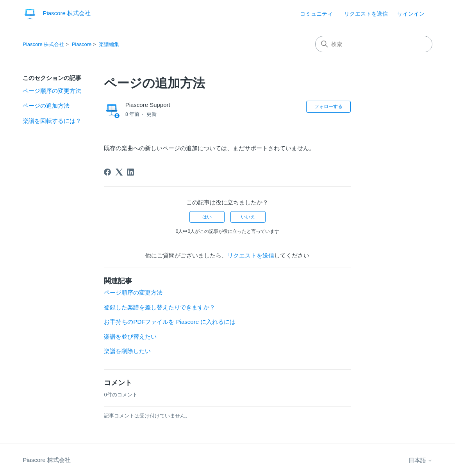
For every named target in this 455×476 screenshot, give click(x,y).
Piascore (82, 44)
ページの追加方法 (46, 106)
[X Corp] (119, 172)
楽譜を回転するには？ (52, 121)
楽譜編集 (109, 44)
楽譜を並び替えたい (130, 337)
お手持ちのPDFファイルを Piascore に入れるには (170, 322)
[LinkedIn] (130, 172)
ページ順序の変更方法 (52, 91)
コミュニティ (316, 14)
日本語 (420, 460)
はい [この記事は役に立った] (207, 217)
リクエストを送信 (366, 14)
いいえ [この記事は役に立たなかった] (248, 217)
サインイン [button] (411, 14)
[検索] (374, 44)
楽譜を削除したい (127, 351)
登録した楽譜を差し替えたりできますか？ (160, 307)
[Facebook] (107, 172)
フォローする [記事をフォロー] (328, 107)
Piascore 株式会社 (43, 44)
